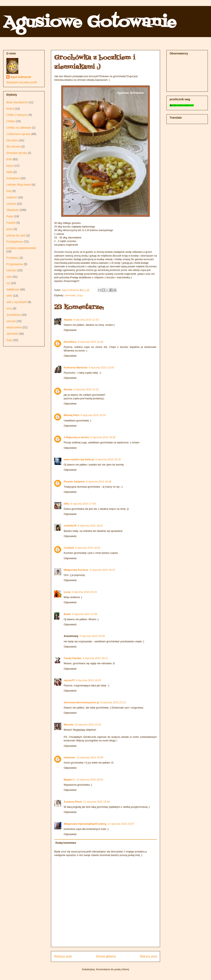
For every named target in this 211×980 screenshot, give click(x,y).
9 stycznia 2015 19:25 (88, 680)
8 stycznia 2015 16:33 (108, 459)
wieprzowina (14, 327)
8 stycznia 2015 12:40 (91, 342)
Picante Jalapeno (74, 482)
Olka (66, 504)
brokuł (10, 109)
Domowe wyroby (17, 153)
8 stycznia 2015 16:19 (93, 415)
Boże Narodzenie (17, 102)
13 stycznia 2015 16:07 (121, 824)
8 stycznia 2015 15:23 (86, 389)
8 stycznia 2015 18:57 (103, 570)
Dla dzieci (12, 140)
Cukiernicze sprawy (18, 134)
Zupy (80, 295)
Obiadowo (13, 210)
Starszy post (148, 956)
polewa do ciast (16, 235)
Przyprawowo (15, 264)
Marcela (68, 725)
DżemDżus (70, 342)
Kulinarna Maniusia (76, 367)
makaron (12, 197)
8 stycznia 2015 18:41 (90, 526)
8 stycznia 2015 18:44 (88, 548)
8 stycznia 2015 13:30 (101, 367)
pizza (10, 229)
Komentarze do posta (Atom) (113, 969)
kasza (10, 166)
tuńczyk (11, 321)
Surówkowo (14, 315)
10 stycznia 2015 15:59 (90, 757)
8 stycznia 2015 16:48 (99, 482)
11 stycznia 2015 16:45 (97, 802)
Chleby (11, 121)
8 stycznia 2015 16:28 (103, 437)
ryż (8, 283)
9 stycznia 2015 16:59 (92, 636)
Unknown (70, 757)
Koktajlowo (13, 178)
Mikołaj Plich (72, 415)
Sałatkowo (13, 289)
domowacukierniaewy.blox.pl (82, 702)
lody (9, 191)
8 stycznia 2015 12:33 (86, 320)
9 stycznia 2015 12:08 (84, 614)
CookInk (69, 548)
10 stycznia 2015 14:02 (88, 725)
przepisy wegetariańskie (21, 248)
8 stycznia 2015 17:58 (83, 504)
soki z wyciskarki (17, 302)
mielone (11, 204)
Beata (67, 614)
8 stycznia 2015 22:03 (84, 592)
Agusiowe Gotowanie (90, 23)
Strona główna (106, 956)
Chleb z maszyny (17, 115)
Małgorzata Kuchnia (76, 570)
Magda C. (69, 780)
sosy (9, 308)
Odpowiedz (70, 330)
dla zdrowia (13, 147)
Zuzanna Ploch (73, 802)
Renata (68, 389)
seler (9, 296)
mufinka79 (70, 526)
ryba (9, 277)
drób (9, 159)
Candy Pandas (73, 658)
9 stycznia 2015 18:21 (95, 658)
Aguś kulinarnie (21, 77)
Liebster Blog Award (19, 185)
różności (12, 270)
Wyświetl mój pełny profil (22, 82)
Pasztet (11, 223)
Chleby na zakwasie (19, 128)
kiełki (9, 172)
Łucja (67, 592)
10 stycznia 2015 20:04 (90, 780)
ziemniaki (70, 295)
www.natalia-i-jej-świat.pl (79, 459)
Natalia (68, 320)
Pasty (10, 216)
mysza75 (69, 680)
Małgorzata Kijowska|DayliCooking (85, 824)
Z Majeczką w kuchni (76, 437)
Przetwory (13, 258)
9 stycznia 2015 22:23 (113, 702)
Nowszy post (63, 956)
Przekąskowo (15, 242)
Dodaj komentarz (66, 843)
